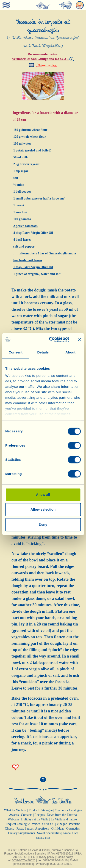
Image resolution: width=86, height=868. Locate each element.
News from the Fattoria (62, 815)
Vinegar (62, 824)
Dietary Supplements (21, 833)
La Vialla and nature (64, 819)
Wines (36, 824)
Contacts (27, 815)
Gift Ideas (58, 829)
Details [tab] (43, 352)
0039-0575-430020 (24, 860)
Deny (43, 524)
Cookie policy (65, 857)
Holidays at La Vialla (35, 819)
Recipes (39, 815)
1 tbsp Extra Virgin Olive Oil (33, 267)
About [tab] (70, 352)
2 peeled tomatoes (25, 226)
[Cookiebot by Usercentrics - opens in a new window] (51, 340)
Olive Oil (49, 824)
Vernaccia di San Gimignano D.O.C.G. (40, 59)
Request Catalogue (18, 824)
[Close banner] (79, 340)
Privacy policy (46, 857)
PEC (32, 857)
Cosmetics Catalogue (68, 810)
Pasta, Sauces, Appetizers (33, 829)
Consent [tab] (15, 352)
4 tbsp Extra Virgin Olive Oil (33, 233)
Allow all (43, 495)
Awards (14, 815)
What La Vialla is (15, 810)
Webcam (13, 819)
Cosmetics (73, 829)
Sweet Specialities (49, 833)
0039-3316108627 (61, 864)
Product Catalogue (41, 810)
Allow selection (43, 509)
